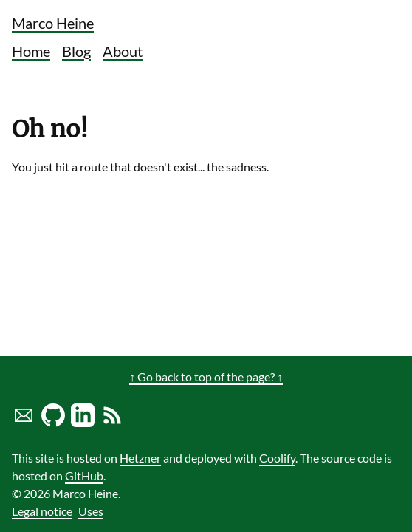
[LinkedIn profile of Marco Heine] (83, 422)
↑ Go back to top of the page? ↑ (206, 376)
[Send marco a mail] (24, 422)
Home (31, 51)
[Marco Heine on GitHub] (53, 422)
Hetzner (140, 458)
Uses (91, 511)
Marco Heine (53, 23)
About (123, 51)
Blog (76, 51)
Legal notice (42, 511)
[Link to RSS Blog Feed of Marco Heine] (112, 422)
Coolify (277, 458)
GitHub (84, 475)
